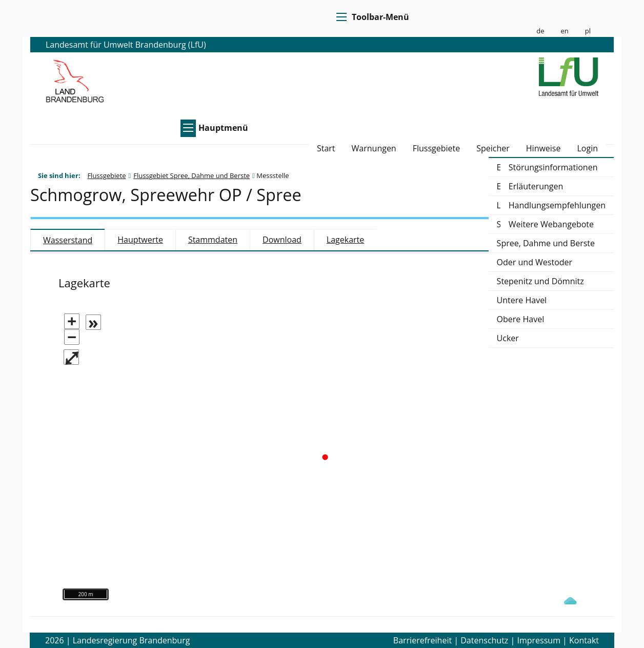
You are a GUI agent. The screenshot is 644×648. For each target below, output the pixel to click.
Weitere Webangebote (551, 224)
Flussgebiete (437, 149)
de (540, 31)
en (564, 31)
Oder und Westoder (535, 262)
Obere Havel (521, 319)
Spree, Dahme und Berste (546, 243)
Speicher (493, 149)
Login (587, 149)
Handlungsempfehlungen (557, 205)
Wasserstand (68, 240)
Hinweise (544, 149)
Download (282, 240)
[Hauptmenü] (187, 128)
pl (588, 31)
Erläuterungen (536, 186)
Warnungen (374, 149)
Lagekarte (345, 240)
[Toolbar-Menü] (340, 17)
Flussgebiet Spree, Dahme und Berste (192, 175)
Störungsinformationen (553, 167)
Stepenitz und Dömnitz (540, 281)
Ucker (508, 338)
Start (326, 149)
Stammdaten (213, 240)
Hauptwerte (140, 240)
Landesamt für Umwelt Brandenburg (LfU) (126, 45)
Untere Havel (522, 300)
